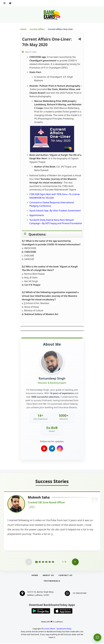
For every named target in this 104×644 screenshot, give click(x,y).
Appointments (37, 215)
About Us (48, 576)
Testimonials (52, 581)
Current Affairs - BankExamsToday (57, 629)
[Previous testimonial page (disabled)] (29, 562)
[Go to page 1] (36, 562)
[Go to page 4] (46, 562)
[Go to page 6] (53, 562)
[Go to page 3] (43, 562)
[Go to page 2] (40, 562)
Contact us (65, 576)
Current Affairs (37, 29)
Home (23, 29)
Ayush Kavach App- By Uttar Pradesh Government (55, 211)
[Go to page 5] (50, 562)
